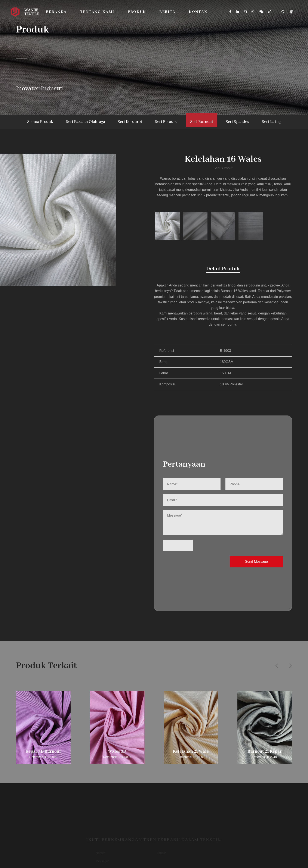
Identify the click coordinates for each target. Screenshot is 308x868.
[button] (276, 666)
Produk (137, 12)
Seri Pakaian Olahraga (85, 122)
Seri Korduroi (130, 122)
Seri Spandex (237, 122)
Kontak (198, 12)
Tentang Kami (97, 12)
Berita (167, 12)
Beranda (56, 12)
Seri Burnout (202, 122)
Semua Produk (40, 122)
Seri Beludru (166, 122)
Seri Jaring (271, 122)
